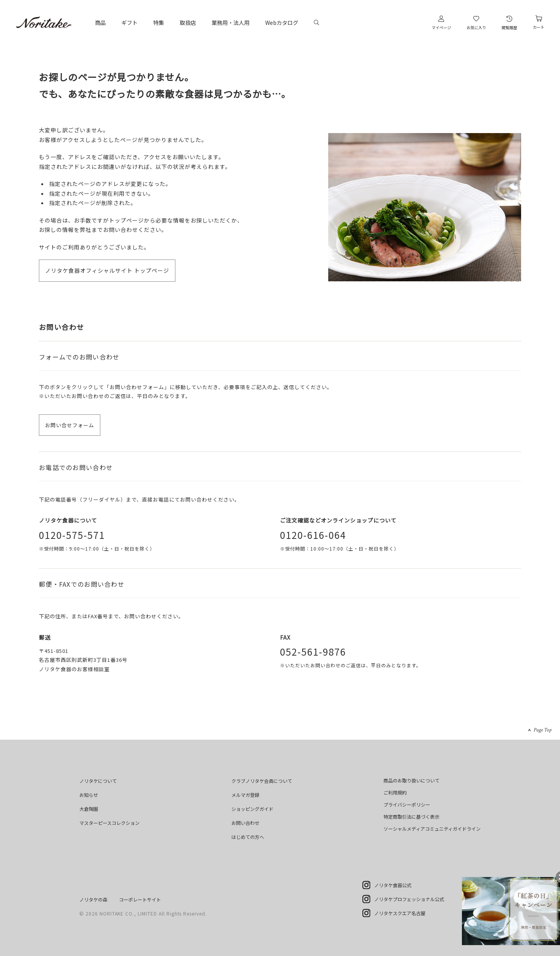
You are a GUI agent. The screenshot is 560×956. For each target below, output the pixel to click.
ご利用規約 (395, 792)
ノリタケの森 (93, 899)
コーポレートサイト (140, 899)
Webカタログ (282, 23)
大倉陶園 (89, 809)
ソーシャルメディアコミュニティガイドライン (432, 829)
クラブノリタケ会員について (262, 781)
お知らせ (89, 795)
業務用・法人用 (231, 23)
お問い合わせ (245, 823)
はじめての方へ (248, 837)
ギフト (129, 23)
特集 (159, 23)
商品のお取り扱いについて (411, 780)
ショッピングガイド (252, 809)
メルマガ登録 (245, 795)
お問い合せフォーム (70, 425)
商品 (100, 23)
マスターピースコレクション (109, 823)
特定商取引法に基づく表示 (411, 817)
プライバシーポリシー (407, 804)
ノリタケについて (98, 781)
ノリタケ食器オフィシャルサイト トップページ (107, 270)
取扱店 (188, 23)
